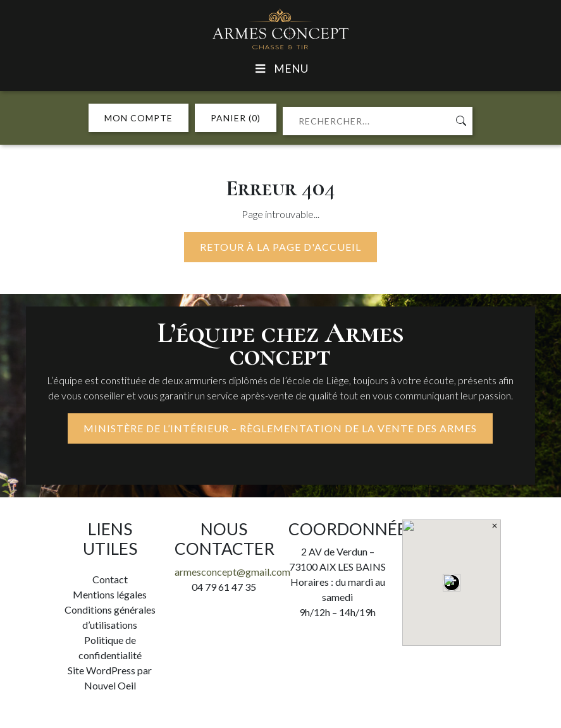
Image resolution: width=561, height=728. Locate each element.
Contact (110, 579)
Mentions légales (110, 594)
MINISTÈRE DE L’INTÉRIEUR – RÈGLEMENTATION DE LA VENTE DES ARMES (280, 428)
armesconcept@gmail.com (232, 572)
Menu (280, 69)
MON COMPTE (139, 118)
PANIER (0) (236, 118)
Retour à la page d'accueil (280, 247)
